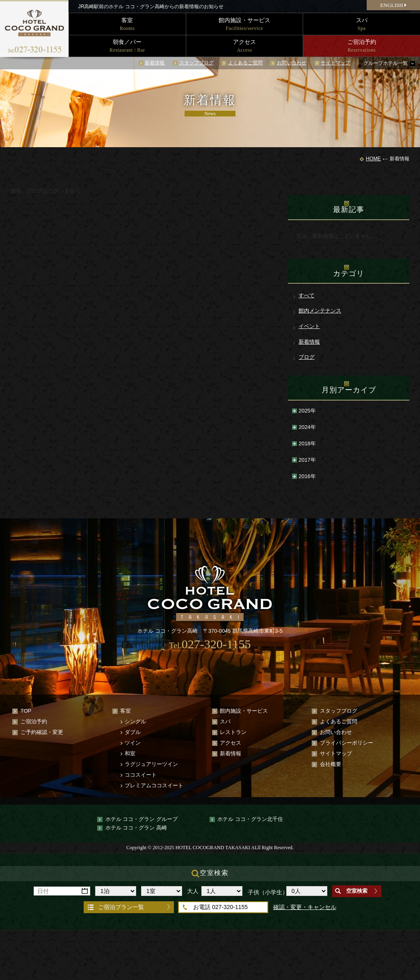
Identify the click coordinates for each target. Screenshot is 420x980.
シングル (135, 721)
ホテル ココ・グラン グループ (142, 819)
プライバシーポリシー (347, 743)
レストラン (233, 732)
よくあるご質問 (245, 63)
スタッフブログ (196, 63)
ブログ (307, 357)
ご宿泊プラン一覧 (121, 907)
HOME (373, 159)
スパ (225, 721)
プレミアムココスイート (154, 785)
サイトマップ (336, 63)
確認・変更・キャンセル (305, 907)
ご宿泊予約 (34, 721)
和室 (130, 753)
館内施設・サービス (244, 711)
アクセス (231, 743)
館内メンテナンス (320, 311)
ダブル (133, 732)
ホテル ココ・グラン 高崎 (136, 828)
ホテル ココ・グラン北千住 (250, 819)
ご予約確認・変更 (42, 732)
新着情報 (155, 63)
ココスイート (141, 775)
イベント (309, 326)
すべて (307, 295)
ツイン (133, 743)
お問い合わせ (292, 63)
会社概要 (331, 764)
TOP (26, 711)
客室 (126, 711)
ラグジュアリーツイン (151, 764)
